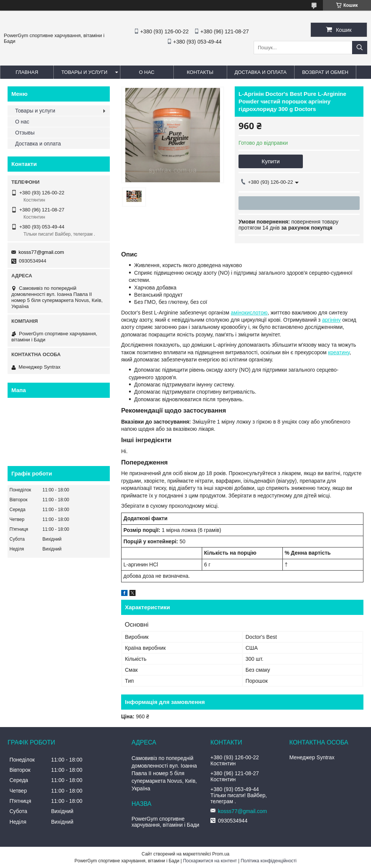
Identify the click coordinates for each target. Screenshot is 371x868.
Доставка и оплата (261, 72)
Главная (27, 72)
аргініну (331, 320)
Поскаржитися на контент (210, 861)
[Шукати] (360, 48)
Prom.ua (221, 854)
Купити (271, 161)
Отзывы (25, 133)
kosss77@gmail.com (41, 252)
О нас (147, 72)
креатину (339, 352)
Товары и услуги (84, 72)
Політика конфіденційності (269, 861)
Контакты (200, 72)
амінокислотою (249, 313)
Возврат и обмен (325, 72)
